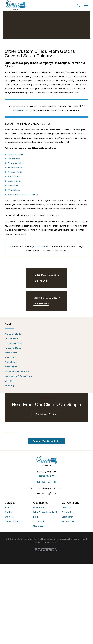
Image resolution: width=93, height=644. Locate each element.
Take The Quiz (40, 281)
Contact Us (39, 526)
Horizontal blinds (16, 168)
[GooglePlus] (44, 482)
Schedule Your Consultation (47, 441)
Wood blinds (14, 190)
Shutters (9, 517)
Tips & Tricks (39, 521)
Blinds (8, 507)
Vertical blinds (15, 181)
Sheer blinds (14, 176)
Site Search (67, 517)
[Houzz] (55, 482)
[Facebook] (38, 482)
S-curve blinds (15, 172)
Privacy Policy (69, 521)
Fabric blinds (14, 159)
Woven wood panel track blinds (23, 194)
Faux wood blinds (16, 163)
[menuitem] (46, 334)
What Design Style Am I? (45, 512)
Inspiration (39, 507)
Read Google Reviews (46, 414)
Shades (8, 512)
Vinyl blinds (13, 185)
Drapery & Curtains (14, 521)
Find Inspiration (41, 304)
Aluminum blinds (16, 154)
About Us (66, 507)
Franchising (68, 512)
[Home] (15, 5)
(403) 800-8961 (20, 110)
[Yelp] (49, 482)
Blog (35, 517)
